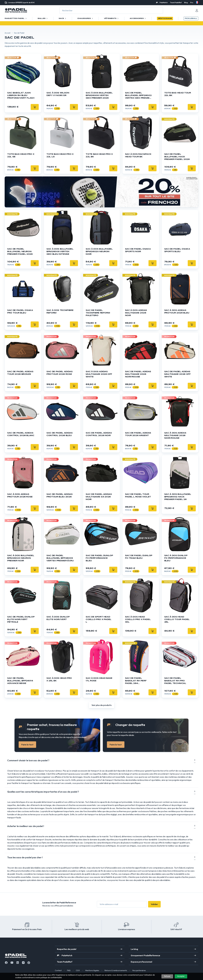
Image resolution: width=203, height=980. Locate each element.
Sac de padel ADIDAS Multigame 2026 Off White (177, 374)
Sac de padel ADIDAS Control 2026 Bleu (59, 434)
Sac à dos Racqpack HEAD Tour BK (138, 155)
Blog (186, 3)
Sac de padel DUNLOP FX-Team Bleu (139, 557)
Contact (58, 970)
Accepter (181, 976)
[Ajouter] (35, 107)
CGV (78, 970)
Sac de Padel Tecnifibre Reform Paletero (98, 313)
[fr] (197, 2)
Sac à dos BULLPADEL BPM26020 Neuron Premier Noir (21, 558)
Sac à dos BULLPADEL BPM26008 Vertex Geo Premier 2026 (99, 95)
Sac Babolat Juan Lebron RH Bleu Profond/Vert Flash (21, 95)
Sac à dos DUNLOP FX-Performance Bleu (176, 558)
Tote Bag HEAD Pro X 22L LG (60, 155)
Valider (154, 904)
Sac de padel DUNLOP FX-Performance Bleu (99, 558)
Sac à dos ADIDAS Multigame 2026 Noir (136, 313)
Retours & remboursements (116, 970)
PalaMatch (164, 3)
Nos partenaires (139, 970)
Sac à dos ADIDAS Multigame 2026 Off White (99, 374)
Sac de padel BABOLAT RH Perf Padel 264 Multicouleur (136, 681)
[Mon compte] (197, 10)
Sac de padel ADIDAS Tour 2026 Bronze (20, 373)
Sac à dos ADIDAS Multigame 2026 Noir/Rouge (175, 436)
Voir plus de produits (102, 705)
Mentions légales (92, 970)
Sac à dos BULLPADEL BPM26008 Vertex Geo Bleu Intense (60, 252)
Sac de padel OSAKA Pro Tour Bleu (20, 312)
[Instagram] (23, 963)
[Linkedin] (18, 963)
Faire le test (27, 745)
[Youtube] (12, 963)
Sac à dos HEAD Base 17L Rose (99, 680)
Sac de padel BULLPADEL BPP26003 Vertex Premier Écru (60, 558)
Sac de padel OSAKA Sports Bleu (177, 250)
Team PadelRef (176, 3)
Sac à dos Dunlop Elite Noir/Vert (58, 618)
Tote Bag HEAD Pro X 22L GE (21, 155)
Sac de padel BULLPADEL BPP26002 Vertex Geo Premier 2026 (138, 96)
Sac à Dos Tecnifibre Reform (60, 312)
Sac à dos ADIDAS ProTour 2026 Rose (20, 496)
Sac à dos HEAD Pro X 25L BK (59, 680)
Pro (192, 3)
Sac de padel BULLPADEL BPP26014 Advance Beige (20, 681)
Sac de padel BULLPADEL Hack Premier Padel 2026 (177, 157)
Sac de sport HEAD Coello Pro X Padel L (99, 619)
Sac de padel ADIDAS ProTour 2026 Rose (59, 373)
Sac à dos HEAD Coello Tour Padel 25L (177, 619)
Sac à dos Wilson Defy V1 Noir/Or (58, 94)
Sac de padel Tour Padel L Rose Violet (138, 496)
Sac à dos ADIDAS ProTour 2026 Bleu (177, 312)
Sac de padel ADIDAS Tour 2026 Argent (138, 434)
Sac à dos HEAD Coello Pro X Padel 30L (138, 619)
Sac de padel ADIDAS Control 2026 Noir (99, 434)
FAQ (69, 970)
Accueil (8, 33)
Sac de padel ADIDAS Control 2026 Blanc (21, 434)
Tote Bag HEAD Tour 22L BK (178, 94)
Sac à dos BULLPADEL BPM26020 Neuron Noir (99, 252)
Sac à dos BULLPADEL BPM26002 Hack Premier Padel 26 (178, 497)
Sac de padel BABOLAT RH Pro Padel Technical (175, 681)
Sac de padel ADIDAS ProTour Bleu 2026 (59, 496)
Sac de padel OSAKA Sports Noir (138, 250)
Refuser (167, 976)
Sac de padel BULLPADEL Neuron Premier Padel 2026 (20, 252)
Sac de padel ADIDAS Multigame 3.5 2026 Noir (99, 497)
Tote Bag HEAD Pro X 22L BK (99, 155)
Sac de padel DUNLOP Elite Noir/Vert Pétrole (21, 619)
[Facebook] (6, 963)
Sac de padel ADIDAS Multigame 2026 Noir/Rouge (138, 374)
